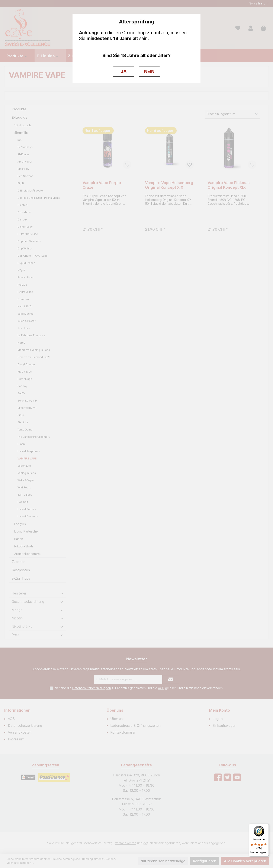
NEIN (149, 71)
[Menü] (266, 826)
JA (124, 71)
